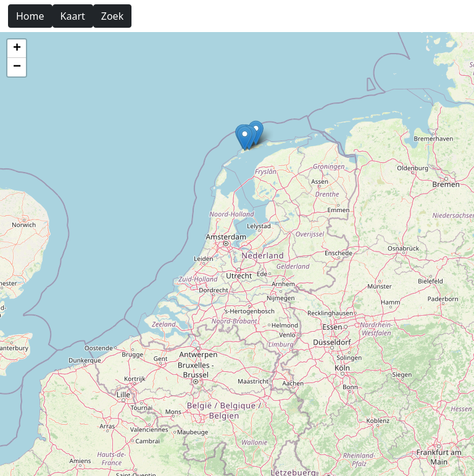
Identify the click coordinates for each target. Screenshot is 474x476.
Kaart (73, 16)
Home (30, 16)
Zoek (112, 16)
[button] (245, 138)
